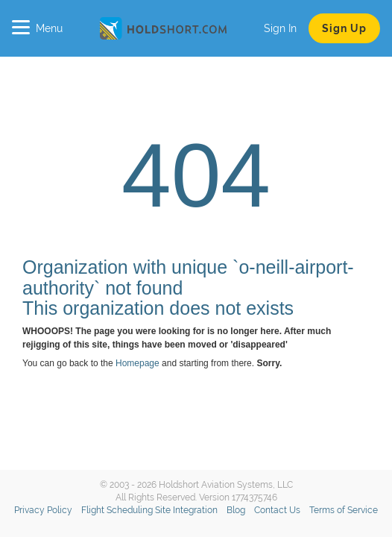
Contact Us (277, 510)
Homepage (137, 363)
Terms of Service (344, 510)
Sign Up (344, 28)
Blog (236, 510)
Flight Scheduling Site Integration (149, 510)
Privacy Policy (43, 510)
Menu (37, 28)
